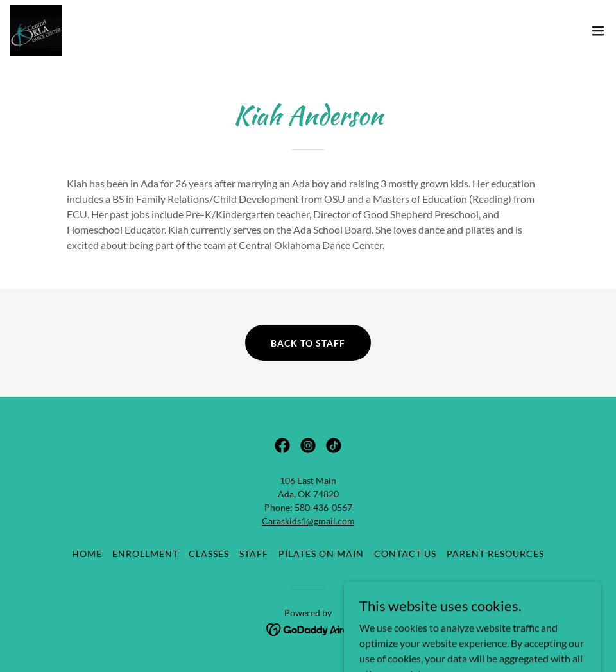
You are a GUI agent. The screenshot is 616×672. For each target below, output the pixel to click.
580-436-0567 (323, 507)
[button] (598, 31)
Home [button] (87, 554)
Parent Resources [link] (495, 554)
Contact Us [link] (405, 554)
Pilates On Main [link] (321, 554)
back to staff (308, 343)
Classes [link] (209, 554)
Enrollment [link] (145, 554)
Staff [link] (254, 554)
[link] (36, 31)
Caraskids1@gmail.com (308, 521)
